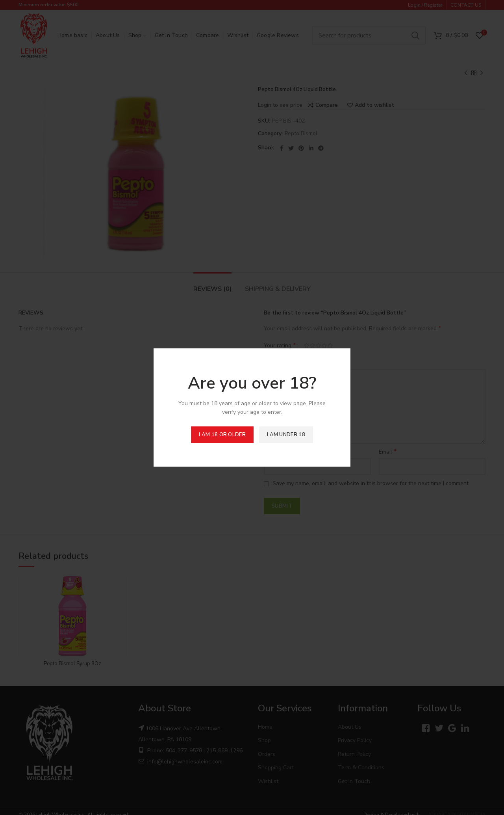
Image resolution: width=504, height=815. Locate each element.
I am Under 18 (286, 435)
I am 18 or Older (222, 435)
